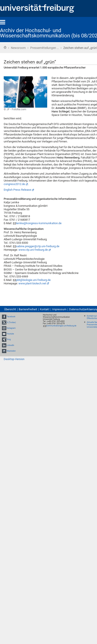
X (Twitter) (11, 322)
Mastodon (11, 351)
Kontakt (45, 309)
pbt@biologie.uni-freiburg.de (33, 280)
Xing (9, 339)
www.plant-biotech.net (32, 283)
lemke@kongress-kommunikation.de (39, 223)
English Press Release (17, 190)
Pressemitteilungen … (44, 48)
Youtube (10, 334)
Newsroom (18, 48)
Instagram (11, 328)
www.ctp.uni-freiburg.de (33, 250)
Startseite (5, 47)
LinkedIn (10, 345)
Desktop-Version (14, 359)
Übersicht (10, 309)
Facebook (11, 317)
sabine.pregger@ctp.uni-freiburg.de (38, 246)
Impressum (59, 309)
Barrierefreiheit (28, 309)
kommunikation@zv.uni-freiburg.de (61, 326)
